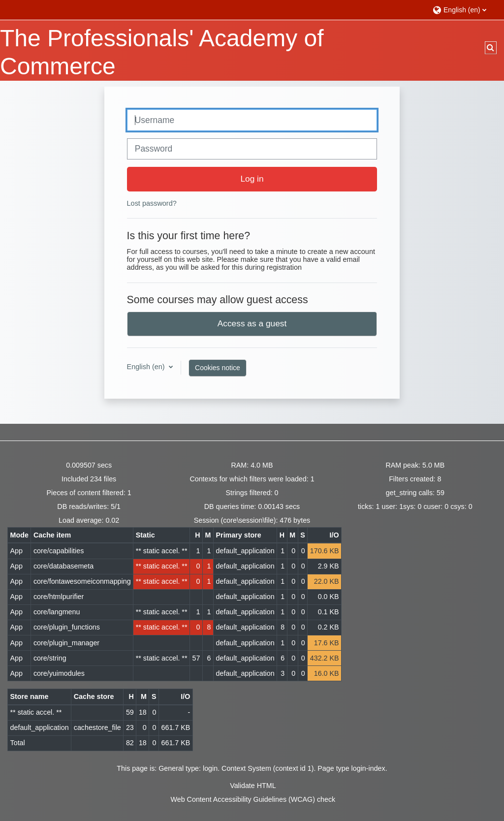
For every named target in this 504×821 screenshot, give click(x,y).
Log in (252, 179)
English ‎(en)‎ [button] (147, 367)
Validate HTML (253, 786)
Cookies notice (218, 368)
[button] (463, 10)
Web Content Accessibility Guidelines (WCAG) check (253, 799)
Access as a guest (252, 323)
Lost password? (152, 203)
